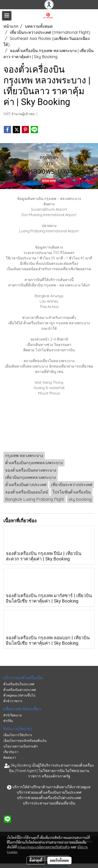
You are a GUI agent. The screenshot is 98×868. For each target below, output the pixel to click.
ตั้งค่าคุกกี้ (36, 860)
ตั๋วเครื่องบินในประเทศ (19, 684)
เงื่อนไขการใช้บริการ (18, 735)
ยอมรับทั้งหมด (59, 860)
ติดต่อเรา (10, 758)
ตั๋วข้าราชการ (13, 701)
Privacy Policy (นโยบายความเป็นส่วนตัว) (44, 847)
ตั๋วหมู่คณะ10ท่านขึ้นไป (19, 696)
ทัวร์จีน (8, 721)
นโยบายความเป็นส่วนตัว (21, 746)
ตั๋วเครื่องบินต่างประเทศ (20, 690)
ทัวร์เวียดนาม (13, 715)
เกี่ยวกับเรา (11, 752)
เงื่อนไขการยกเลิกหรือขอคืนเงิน (25, 741)
